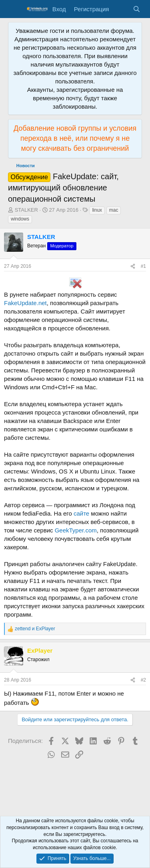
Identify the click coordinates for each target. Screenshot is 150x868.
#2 (143, 680)
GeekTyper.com (76, 530)
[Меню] (15, 9)
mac (114, 210)
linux (97, 210)
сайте (81, 513)
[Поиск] (137, 9)
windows (20, 219)
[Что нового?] (121, 9)
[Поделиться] (133, 266)
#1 (143, 266)
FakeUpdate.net (25, 303)
